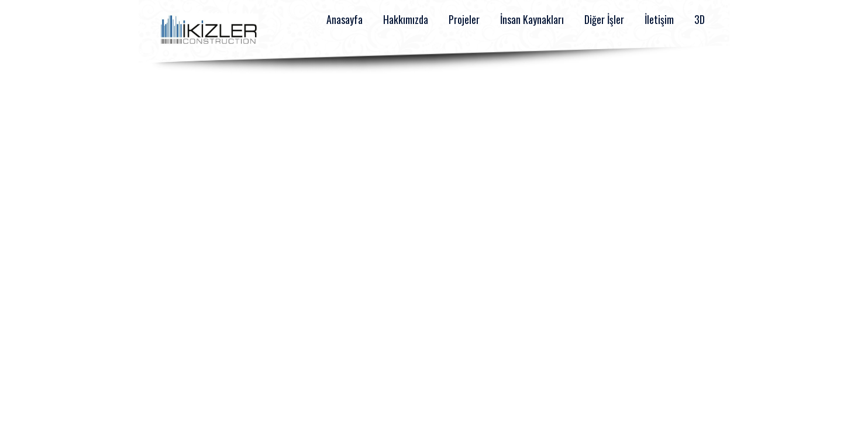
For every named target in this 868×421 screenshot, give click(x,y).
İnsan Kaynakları (532, 19)
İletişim (659, 19)
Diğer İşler (604, 19)
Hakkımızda (406, 19)
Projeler (464, 19)
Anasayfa (345, 19)
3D (700, 19)
